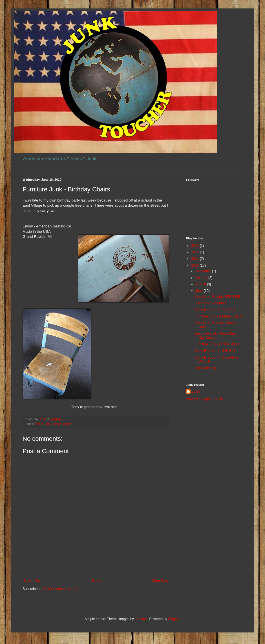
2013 (196, 246)
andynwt (141, 619)
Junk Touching (205, 368)
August (201, 284)
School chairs (62, 424)
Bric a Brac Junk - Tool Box (215, 310)
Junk (48, 424)
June (199, 291)
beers (39, 424)
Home (97, 581)
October (202, 278)
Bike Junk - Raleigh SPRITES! (217, 297)
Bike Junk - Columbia (210, 303)
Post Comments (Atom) (61, 589)
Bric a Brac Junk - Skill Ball (215, 351)
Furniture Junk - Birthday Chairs (218, 316)
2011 (196, 259)
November (204, 271)
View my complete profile (205, 399)
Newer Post (33, 581)
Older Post (160, 581)
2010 (196, 265)
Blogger (174, 619)
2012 (196, 252)
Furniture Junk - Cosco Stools (217, 344)
